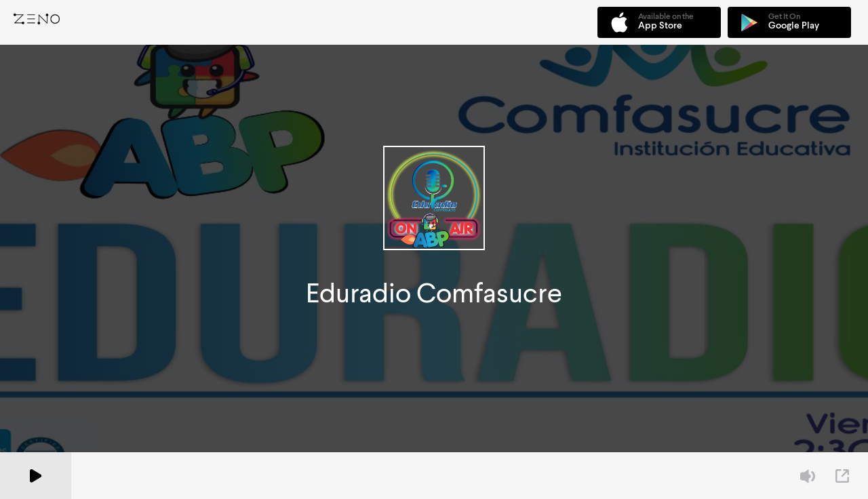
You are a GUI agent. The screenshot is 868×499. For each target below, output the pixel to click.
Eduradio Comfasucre (434, 293)
